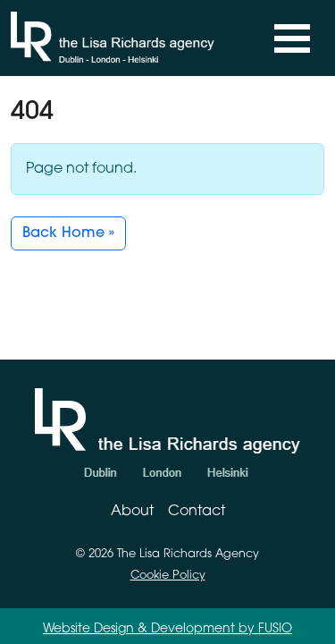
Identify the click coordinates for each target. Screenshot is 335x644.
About (132, 512)
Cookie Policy (168, 576)
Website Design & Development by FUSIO (167, 629)
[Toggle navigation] (292, 38)
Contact (197, 512)
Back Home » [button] (68, 233)
